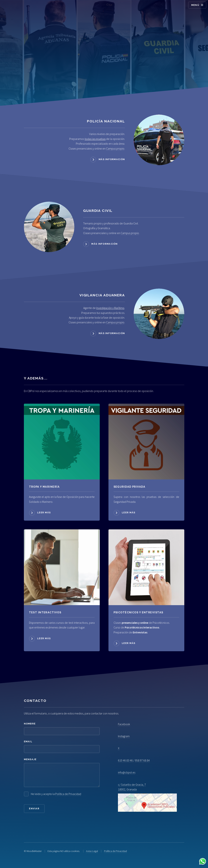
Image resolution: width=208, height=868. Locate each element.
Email (28, 741)
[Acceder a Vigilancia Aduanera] (159, 314)
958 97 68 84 (142, 760)
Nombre (30, 724)
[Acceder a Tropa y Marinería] (62, 442)
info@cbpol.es (127, 772)
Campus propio (115, 148)
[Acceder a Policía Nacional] (159, 140)
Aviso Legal (92, 851)
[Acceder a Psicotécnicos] (62, 567)
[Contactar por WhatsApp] (203, 862)
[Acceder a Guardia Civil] (49, 227)
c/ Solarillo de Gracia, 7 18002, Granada (147, 797)
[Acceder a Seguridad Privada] (146, 442)
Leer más (44, 513)
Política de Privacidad (68, 794)
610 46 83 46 (125, 760)
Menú (195, 5)
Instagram (124, 736)
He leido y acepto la (56, 794)
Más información (112, 159)
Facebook (124, 724)
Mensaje (30, 759)
